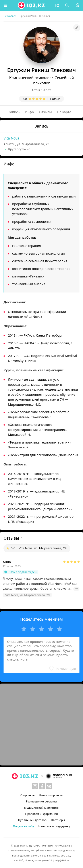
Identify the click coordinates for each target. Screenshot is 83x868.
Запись (14, 112)
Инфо (30, 112)
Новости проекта (51, 795)
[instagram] (35, 786)
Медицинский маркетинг (41, 808)
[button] (6, 5)
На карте (64, 112)
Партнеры (58, 820)
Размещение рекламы (41, 801)
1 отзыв (55, 99)
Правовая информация (41, 814)
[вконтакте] (49, 786)
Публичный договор (32, 820)
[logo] (32, 5)
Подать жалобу (23, 826)
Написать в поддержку (54, 826)
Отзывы (45, 112)
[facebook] (42, 786)
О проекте (27, 795)
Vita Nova (11, 138)
